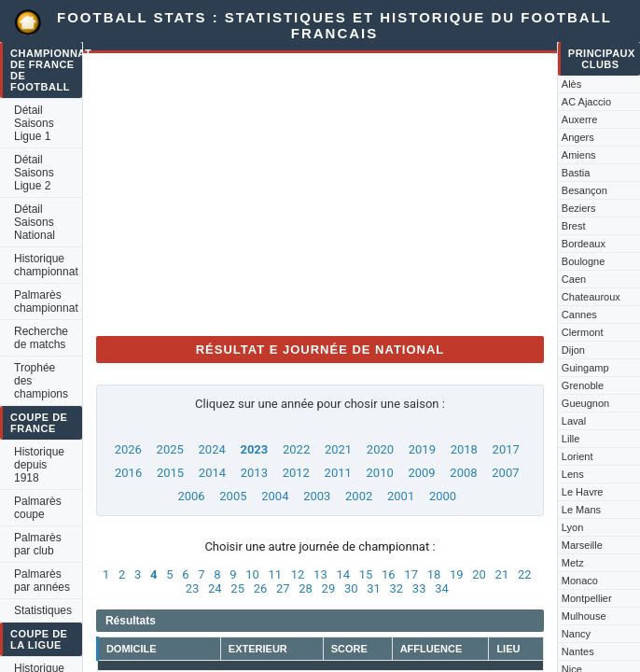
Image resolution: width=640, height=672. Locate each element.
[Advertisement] (320, 190)
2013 (254, 473)
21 (502, 574)
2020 (380, 449)
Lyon (572, 527)
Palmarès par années (42, 581)
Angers (578, 137)
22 (525, 574)
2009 (421, 473)
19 (457, 574)
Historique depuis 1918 (39, 465)
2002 (359, 496)
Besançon (584, 190)
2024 (212, 449)
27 (283, 588)
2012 (296, 473)
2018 (464, 449)
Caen (574, 279)
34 (442, 588)
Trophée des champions (41, 381)
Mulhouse (584, 616)
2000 (443, 496)
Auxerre (580, 119)
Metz (573, 563)
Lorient (577, 456)
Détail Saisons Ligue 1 (34, 123)
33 (419, 588)
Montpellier (587, 598)
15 (366, 574)
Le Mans (581, 510)
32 (397, 588)
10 (252, 574)
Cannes (579, 315)
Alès (571, 84)
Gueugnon (585, 403)
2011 (338, 473)
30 (351, 588)
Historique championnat (46, 265)
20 (479, 574)
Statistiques (43, 610)
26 (261, 588)
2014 (212, 473)
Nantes (578, 651)
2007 (505, 473)
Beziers (579, 208)
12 (298, 574)
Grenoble (583, 385)
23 (193, 588)
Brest (574, 226)
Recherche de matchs (41, 338)
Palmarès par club (38, 544)
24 (215, 588)
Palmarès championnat (46, 301)
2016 (128, 473)
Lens (573, 474)
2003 (317, 496)
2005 (233, 496)
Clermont (583, 332)
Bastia (576, 173)
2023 (254, 449)
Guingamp (585, 368)
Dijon (573, 350)
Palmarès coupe (38, 508)
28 (306, 588)
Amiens (579, 155)
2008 (463, 473)
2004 (275, 496)
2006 (191, 496)
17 (411, 574)
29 (329, 588)
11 (275, 574)
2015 (170, 473)
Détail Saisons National (35, 222)
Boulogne (584, 261)
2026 (128, 449)
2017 (506, 449)
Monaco (580, 581)
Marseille (582, 545)
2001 (401, 496)
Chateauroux (591, 297)
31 (374, 588)
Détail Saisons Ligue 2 (34, 173)
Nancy (576, 634)
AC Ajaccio (586, 102)
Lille (571, 439)
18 (434, 574)
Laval (574, 421)
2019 (422, 449)
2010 (380, 473)
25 (237, 588)
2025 (170, 449)
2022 (296, 449)
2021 (338, 449)
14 (343, 574)
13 (320, 574)
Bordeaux (584, 244)
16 (389, 574)
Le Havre (583, 492)
